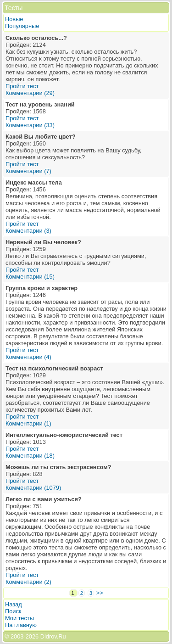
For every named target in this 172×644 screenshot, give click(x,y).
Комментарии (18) (30, 456)
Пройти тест (22, 86)
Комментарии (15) (30, 277)
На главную (21, 625)
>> (100, 593)
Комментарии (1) (28, 423)
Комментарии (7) (28, 171)
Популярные (22, 26)
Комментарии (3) (28, 231)
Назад (14, 604)
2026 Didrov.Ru (46, 636)
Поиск (13, 611)
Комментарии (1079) (33, 488)
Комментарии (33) (30, 125)
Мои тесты (19, 618)
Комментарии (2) (28, 582)
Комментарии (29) (30, 93)
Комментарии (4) (28, 357)
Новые (14, 19)
